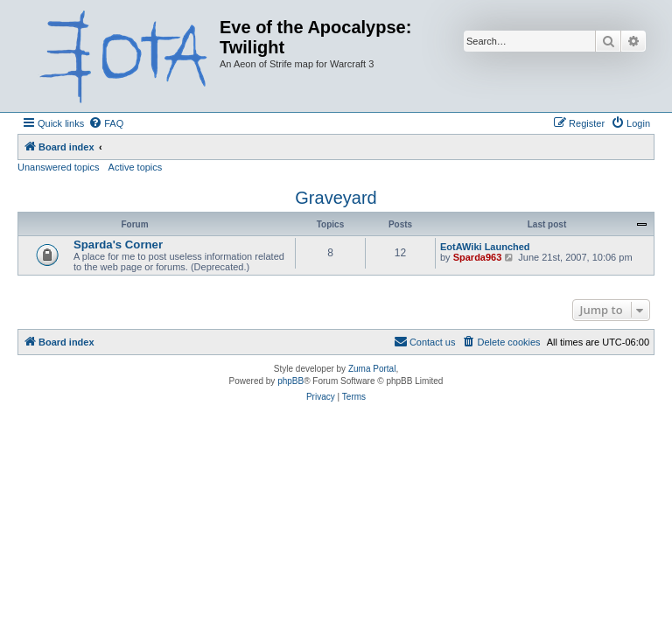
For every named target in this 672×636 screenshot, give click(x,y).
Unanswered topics (59, 167)
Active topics (136, 167)
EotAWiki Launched (485, 247)
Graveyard (336, 198)
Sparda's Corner (118, 245)
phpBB (290, 381)
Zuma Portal (372, 369)
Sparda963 (478, 257)
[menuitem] (106, 123)
